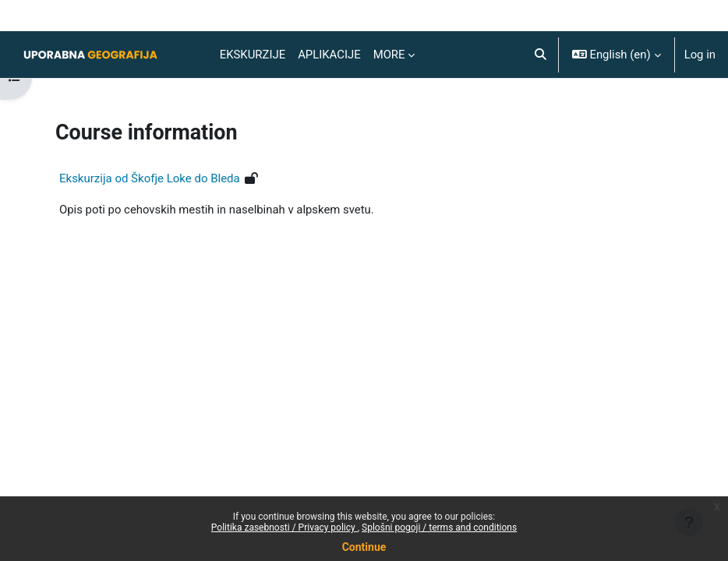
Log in (700, 55)
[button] (541, 55)
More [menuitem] (389, 55)
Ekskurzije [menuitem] (253, 55)
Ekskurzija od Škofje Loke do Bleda (150, 178)
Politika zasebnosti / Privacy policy (284, 527)
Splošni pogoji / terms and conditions (439, 527)
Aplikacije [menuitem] (329, 55)
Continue (364, 547)
